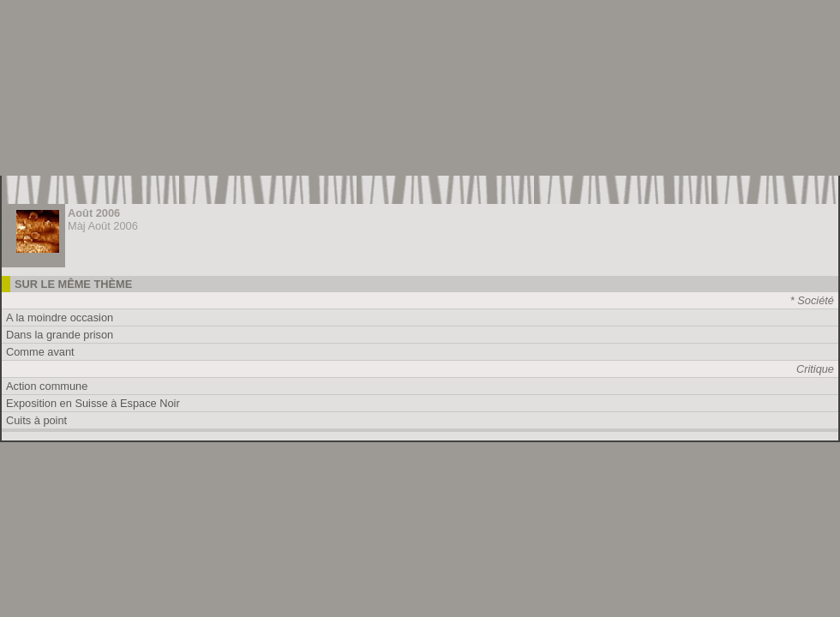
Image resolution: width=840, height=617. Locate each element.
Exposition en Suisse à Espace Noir (93, 403)
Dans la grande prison (60, 335)
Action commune (47, 386)
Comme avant (40, 352)
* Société (812, 300)
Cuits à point (36, 420)
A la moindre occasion (60, 317)
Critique (815, 369)
